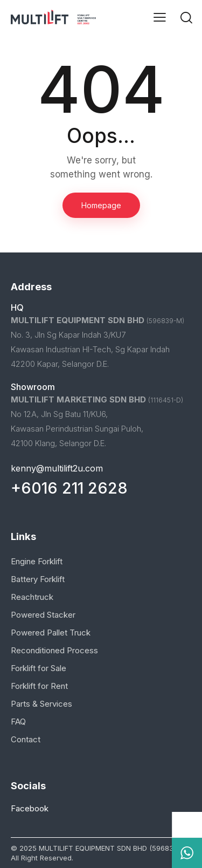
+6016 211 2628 (69, 488)
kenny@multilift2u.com (57, 468)
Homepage (101, 205)
